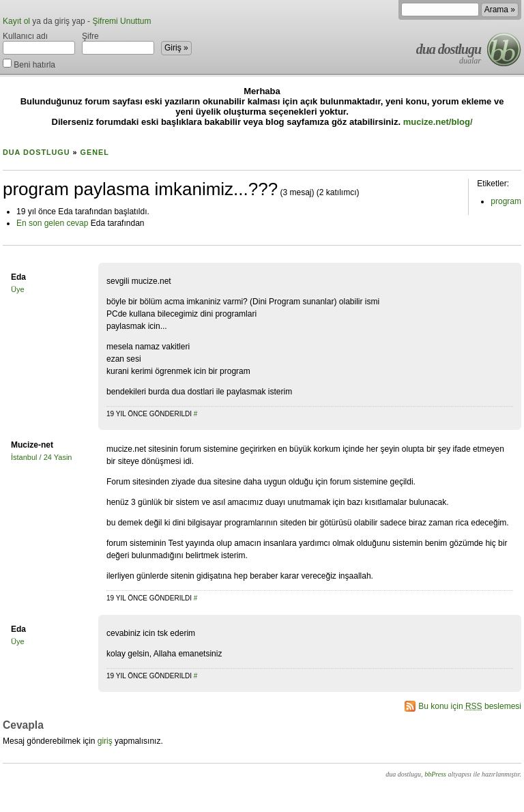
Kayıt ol (16, 21)
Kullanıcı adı (39, 43)
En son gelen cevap (52, 223)
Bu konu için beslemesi (470, 706)
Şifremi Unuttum (121, 21)
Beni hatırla (29, 64)
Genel (95, 152)
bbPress (435, 774)
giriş (105, 741)
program (506, 201)
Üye (18, 289)
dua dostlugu (449, 49)
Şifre (118, 43)
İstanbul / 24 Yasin (42, 457)
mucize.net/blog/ (438, 122)
